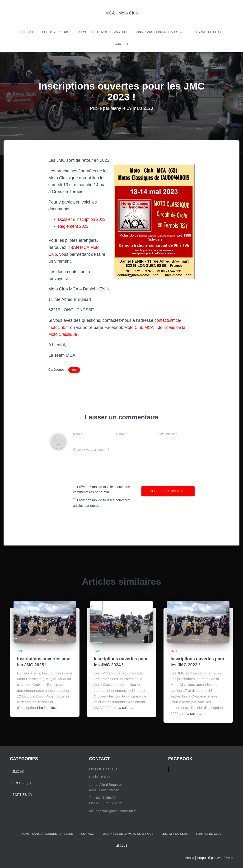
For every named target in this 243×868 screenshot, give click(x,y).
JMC (74, 370)
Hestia (190, 858)
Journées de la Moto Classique (101, 32)
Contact (121, 44)
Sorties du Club (55, 32)
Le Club (28, 32)
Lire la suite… (48, 708)
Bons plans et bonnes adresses (161, 32)
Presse (19, 783)
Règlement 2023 (74, 226)
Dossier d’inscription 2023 (82, 219)
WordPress (225, 858)
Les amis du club (208, 32)
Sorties (20, 794)
